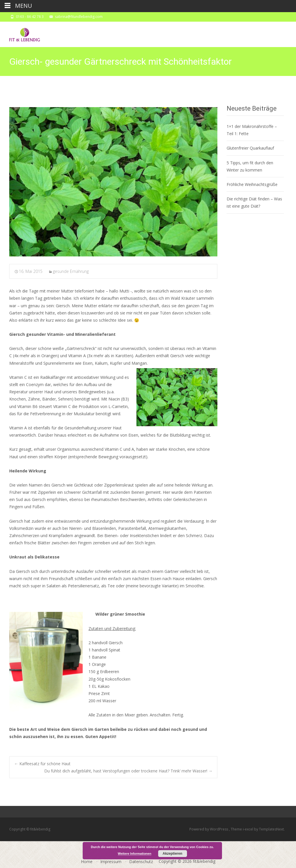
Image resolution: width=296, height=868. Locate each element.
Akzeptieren (172, 854)
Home (87, 862)
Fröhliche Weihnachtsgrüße (252, 184)
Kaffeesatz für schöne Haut (42, 764)
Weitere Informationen (135, 854)
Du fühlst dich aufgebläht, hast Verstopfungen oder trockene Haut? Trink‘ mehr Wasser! (128, 771)
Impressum (111, 862)
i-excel (248, 829)
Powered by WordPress (209, 829)
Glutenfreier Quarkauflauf (250, 148)
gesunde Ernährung (71, 271)
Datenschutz (141, 862)
